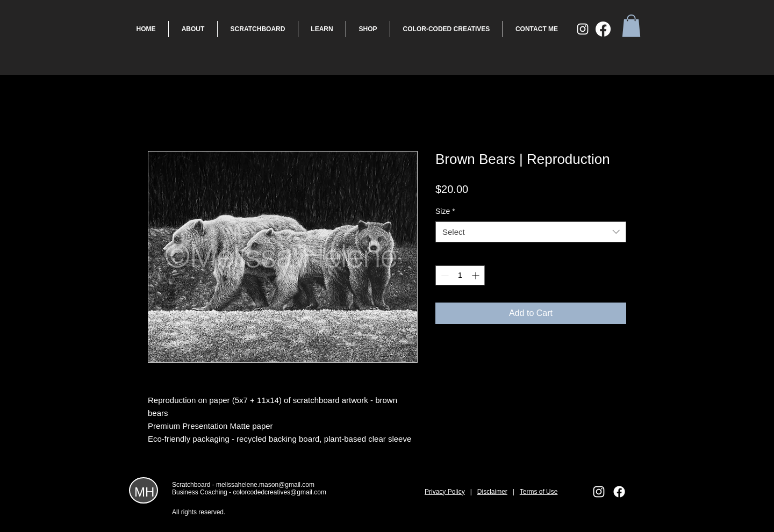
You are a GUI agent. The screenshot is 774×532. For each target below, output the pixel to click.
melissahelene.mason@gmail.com (265, 485)
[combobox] (531, 232)
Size (445, 211)
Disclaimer (492, 492)
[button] (631, 26)
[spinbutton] (460, 275)
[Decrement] (444, 275)
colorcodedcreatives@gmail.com (279, 492)
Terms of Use (539, 492)
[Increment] (476, 275)
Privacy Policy (445, 492)
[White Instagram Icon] (583, 29)
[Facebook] (603, 29)
